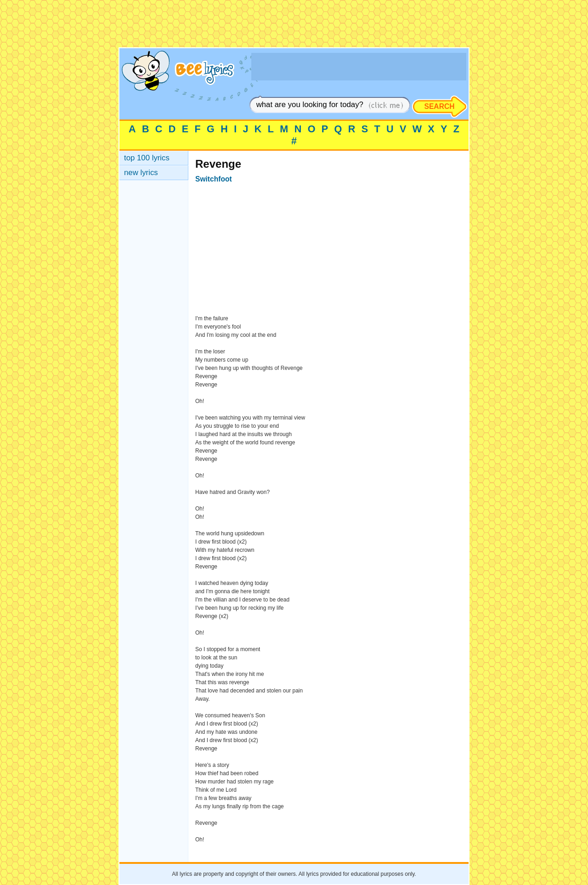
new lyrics (141, 173)
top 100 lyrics (147, 158)
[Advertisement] (294, 27)
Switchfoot (214, 179)
